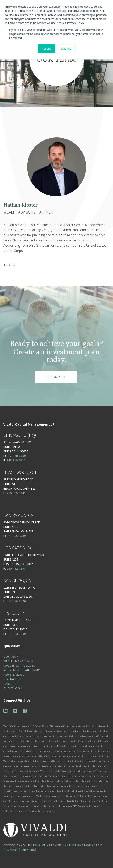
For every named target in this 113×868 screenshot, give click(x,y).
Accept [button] (46, 49)
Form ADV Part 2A (67, 844)
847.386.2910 (16, 460)
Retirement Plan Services (23, 670)
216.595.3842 (16, 493)
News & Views (14, 675)
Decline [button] (66, 49)
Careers (10, 684)
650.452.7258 (16, 568)
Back (9, 265)
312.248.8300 (16, 456)
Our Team (11, 656)
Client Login (13, 688)
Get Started (56, 377)
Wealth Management (19, 661)
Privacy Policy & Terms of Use (28, 844)
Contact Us (12, 679)
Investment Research (20, 666)
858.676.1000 (16, 601)
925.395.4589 (16, 536)
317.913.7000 (16, 634)
